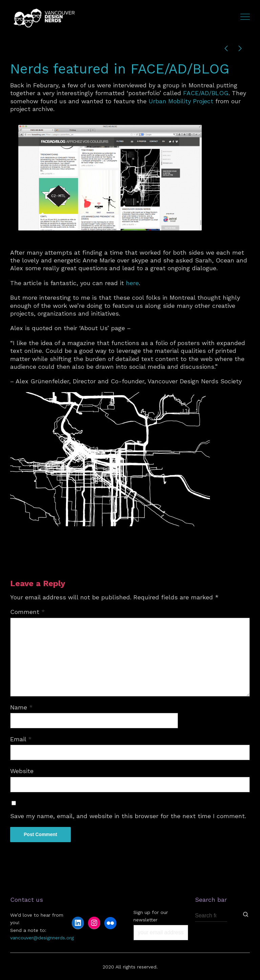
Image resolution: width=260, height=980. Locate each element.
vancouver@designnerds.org (42, 938)
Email (21, 739)
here (132, 283)
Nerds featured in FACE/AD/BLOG (120, 69)
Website (22, 771)
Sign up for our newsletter (151, 916)
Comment (28, 612)
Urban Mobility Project (181, 101)
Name (21, 707)
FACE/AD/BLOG (206, 93)
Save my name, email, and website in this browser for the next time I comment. (128, 816)
